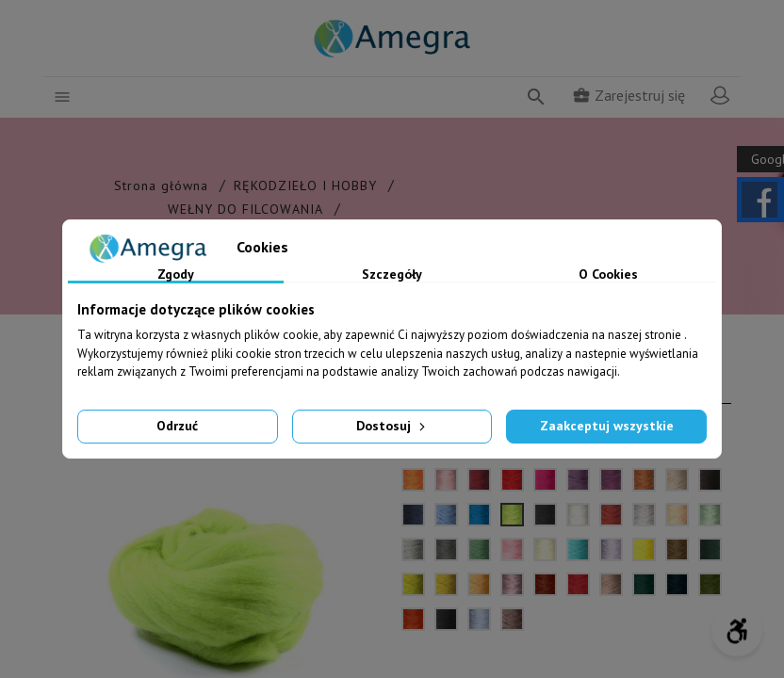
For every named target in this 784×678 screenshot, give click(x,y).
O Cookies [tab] (608, 275)
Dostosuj (392, 426)
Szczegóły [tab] (392, 275)
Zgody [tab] (176, 275)
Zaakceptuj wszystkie (607, 426)
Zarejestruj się (629, 95)
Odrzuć (177, 426)
